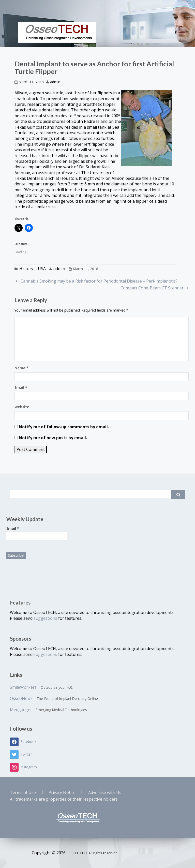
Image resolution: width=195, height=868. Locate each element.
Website (22, 407)
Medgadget (21, 710)
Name (21, 368)
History (26, 269)
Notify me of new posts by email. (53, 438)
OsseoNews (21, 698)
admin (55, 82)
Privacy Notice (62, 792)
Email (21, 387)
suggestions (46, 618)
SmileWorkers (23, 687)
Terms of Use (23, 792)
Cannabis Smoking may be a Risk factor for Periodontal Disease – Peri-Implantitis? (96, 281)
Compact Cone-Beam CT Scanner (154, 288)
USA (42, 269)
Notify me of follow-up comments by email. (64, 427)
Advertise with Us (105, 792)
